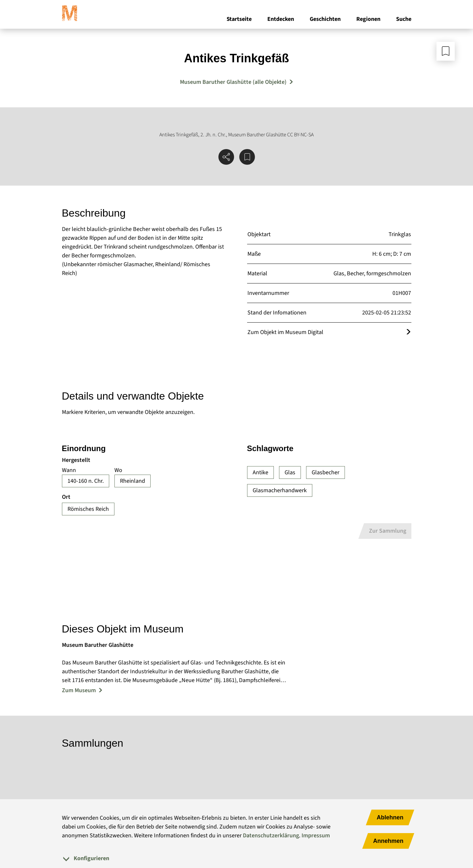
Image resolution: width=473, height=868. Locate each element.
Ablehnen (390, 817)
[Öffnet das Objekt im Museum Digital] (408, 332)
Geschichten (325, 19)
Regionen (368, 19)
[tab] (237, 858)
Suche (404, 19)
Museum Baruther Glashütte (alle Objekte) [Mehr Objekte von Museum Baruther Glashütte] (233, 82)
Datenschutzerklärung (271, 836)
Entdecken (281, 19)
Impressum (316, 836)
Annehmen (388, 841)
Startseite (239, 19)
